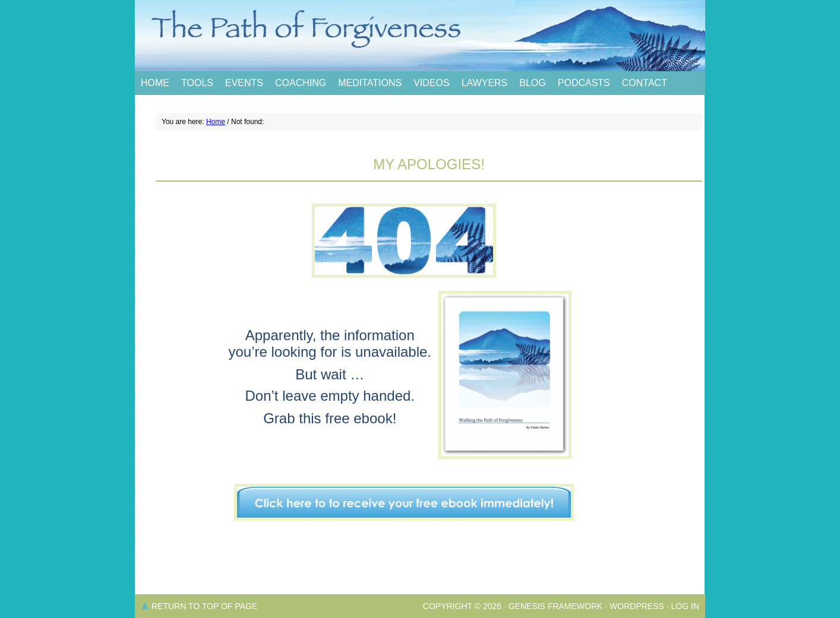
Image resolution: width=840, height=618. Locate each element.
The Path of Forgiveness (420, 36)
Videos (431, 83)
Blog (532, 83)
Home (155, 83)
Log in (685, 606)
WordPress (637, 606)
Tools (197, 83)
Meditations (370, 83)
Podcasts (584, 83)
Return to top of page (204, 606)
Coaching (301, 83)
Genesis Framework (556, 606)
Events (244, 83)
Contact (645, 83)
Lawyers (485, 83)
